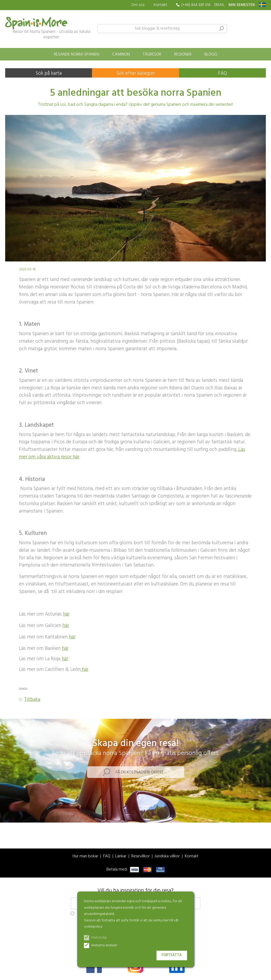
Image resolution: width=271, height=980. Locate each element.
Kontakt (160, 5)
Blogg (211, 54)
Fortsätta (172, 955)
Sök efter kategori (135, 73)
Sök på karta (49, 73)
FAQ (222, 73)
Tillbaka (32, 700)
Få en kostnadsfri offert (140, 772)
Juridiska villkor (167, 856)
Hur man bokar (85, 856)
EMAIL (219, 5)
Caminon (121, 54)
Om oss (138, 5)
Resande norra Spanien (77, 54)
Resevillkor (141, 856)
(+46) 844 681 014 (196, 5)
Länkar (121, 856)
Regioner (183, 54)
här (66, 614)
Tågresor (152, 54)
